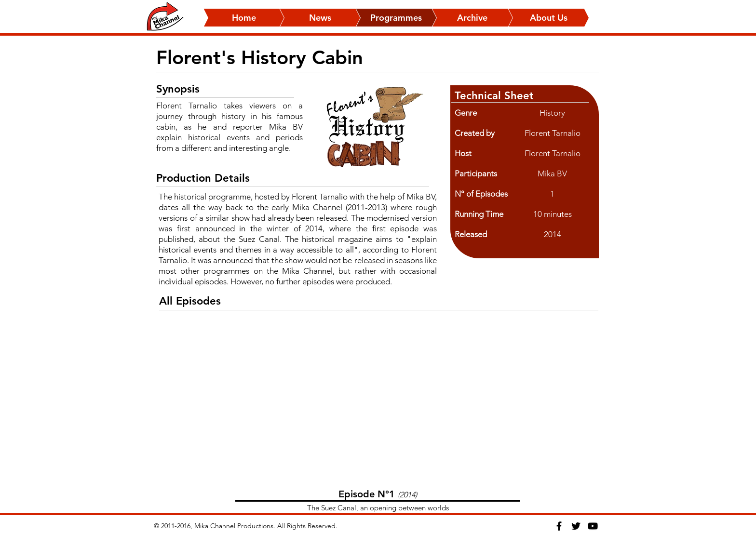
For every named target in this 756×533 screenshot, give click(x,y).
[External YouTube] (378, 404)
